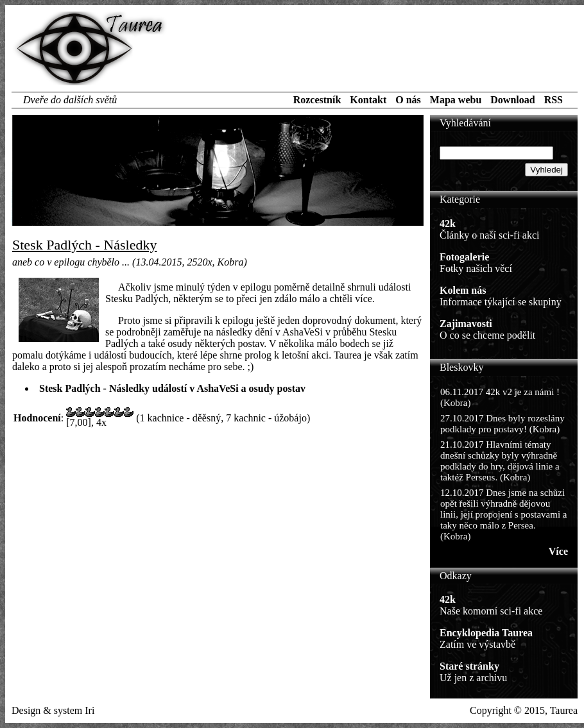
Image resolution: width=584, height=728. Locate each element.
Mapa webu (456, 100)
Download (512, 100)
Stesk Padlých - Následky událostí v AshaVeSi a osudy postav (172, 388)
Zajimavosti (466, 324)
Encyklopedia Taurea (486, 633)
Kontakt (368, 100)
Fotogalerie (464, 257)
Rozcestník (317, 100)
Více (558, 551)
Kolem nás (463, 290)
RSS (554, 100)
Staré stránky (469, 666)
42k (448, 224)
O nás (408, 100)
